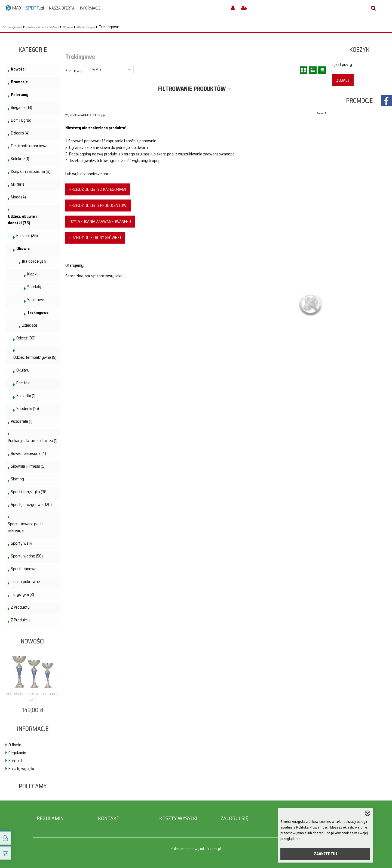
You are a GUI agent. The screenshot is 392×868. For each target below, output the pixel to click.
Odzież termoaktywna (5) (35, 357)
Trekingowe (38, 312)
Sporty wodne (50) (27, 556)
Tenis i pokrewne (25, 582)
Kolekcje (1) (20, 159)
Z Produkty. (21, 620)
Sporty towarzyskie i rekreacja (26, 527)
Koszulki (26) (27, 236)
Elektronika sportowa (29, 146)
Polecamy (20, 95)
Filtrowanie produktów (192, 89)
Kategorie (33, 50)
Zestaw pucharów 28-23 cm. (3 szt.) (33, 697)
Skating (17, 479)
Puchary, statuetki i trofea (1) (33, 441)
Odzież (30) (26, 338)
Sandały (34, 287)
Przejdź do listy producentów (98, 206)
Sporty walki (22, 543)
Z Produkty (20, 607)
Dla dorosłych (86, 27)
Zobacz (343, 80)
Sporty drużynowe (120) (31, 505)
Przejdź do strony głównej (95, 238)
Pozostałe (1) (22, 421)
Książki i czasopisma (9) (31, 171)
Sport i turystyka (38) (29, 492)
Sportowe (36, 300)
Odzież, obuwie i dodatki (42, 27)
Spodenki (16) (28, 409)
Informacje (90, 8)
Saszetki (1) (26, 396)
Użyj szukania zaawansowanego (100, 222)
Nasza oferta (62, 8)
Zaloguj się (234, 818)
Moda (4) (18, 197)
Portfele (23, 383)
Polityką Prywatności (312, 827)
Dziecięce (30, 325)
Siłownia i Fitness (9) (28, 466)
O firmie (15, 745)
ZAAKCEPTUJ (325, 854)
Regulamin (17, 753)
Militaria (18, 184)
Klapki (32, 274)
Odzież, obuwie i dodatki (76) (22, 220)
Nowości (18, 69)
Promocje (19, 82)
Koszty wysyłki (21, 769)
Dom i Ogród (21, 120)
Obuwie (68, 27)
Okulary (23, 370)
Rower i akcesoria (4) (28, 453)
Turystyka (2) (22, 594)
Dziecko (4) (20, 133)
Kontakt (15, 761)
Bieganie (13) (22, 108)
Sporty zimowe (24, 569)
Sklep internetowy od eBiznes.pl (196, 849)
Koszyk (359, 50)
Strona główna (12, 27)
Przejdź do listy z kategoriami (98, 189)
